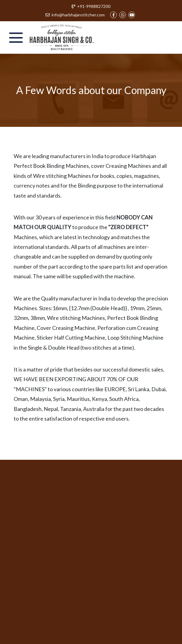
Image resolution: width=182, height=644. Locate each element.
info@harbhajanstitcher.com (75, 15)
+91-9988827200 (91, 6)
